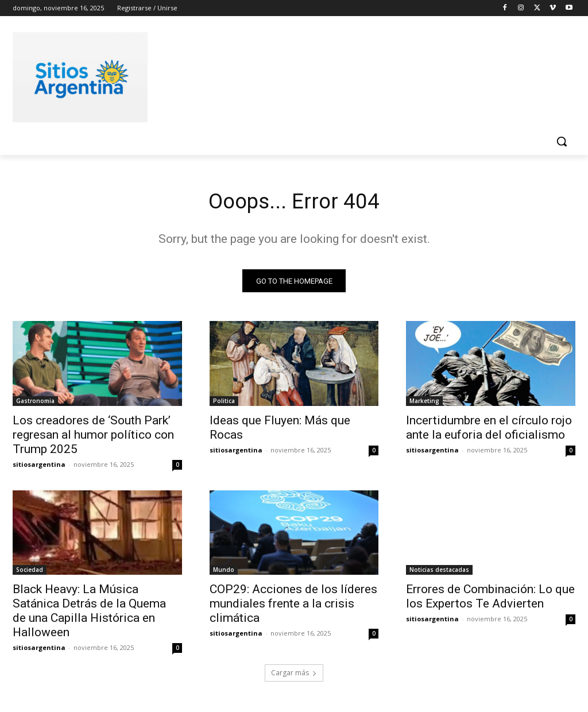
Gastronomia (35, 403)
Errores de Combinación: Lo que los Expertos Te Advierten (490, 599)
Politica (224, 403)
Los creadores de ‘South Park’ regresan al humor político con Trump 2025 (93, 437)
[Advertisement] (282, 75)
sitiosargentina (39, 467)
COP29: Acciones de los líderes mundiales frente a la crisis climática (293, 606)
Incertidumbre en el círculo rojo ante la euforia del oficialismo (489, 430)
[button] (562, 141)
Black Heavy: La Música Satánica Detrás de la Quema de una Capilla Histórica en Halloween (89, 614)
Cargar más (294, 676)
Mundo (224, 572)
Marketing (424, 403)
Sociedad (30, 572)
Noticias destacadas (439, 572)
